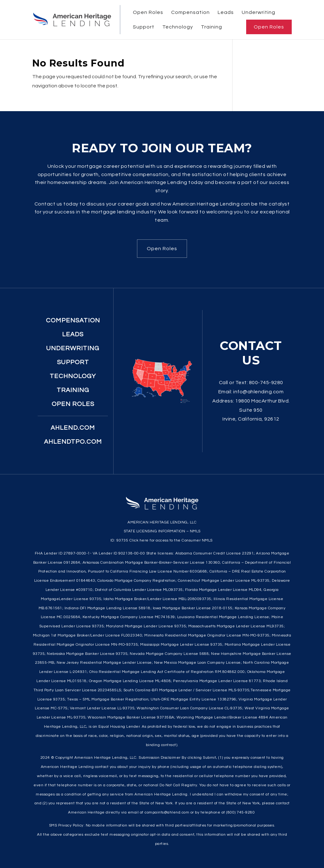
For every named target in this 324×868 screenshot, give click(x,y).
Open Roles (148, 12)
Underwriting (259, 12)
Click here (139, 540)
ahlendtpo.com (73, 442)
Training (212, 27)
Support (144, 27)
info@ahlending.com (258, 392)
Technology (178, 27)
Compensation (190, 12)
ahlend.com (73, 428)
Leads (226, 12)
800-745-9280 (266, 383)
